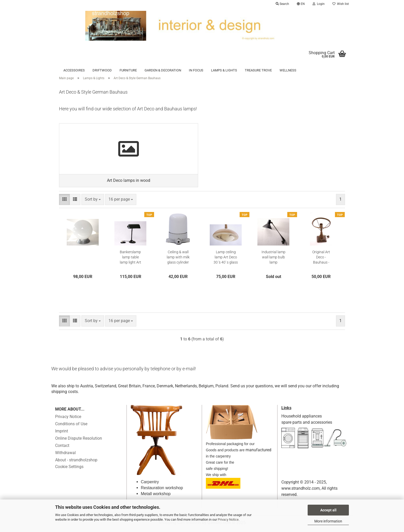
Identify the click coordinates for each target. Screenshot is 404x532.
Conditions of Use (71, 427)
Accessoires (74, 70)
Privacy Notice (228, 519)
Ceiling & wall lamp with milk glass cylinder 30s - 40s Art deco (178, 260)
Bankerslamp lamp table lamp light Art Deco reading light (131, 260)
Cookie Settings (69, 470)
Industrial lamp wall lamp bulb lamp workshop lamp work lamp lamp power (273, 260)
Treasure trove (258, 70)
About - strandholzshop (76, 463)
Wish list (341, 4)
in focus (196, 70)
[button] (301, 4)
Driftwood (102, 70)
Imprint (62, 434)
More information (328, 521)
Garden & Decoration (163, 70)
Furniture (128, 70)
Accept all (328, 510)
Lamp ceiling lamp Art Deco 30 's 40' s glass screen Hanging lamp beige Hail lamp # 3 (226, 260)
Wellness (288, 70)
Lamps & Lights (224, 70)
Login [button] (319, 4)
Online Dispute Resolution (79, 441)
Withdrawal (65, 456)
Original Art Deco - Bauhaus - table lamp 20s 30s (321, 260)
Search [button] (282, 4)
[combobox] (93, 202)
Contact (62, 449)
